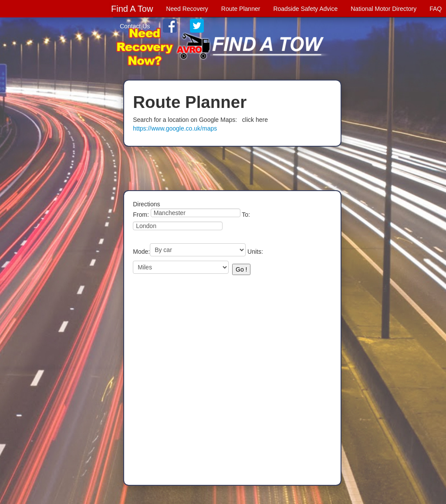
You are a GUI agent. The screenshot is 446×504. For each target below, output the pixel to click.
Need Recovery (187, 9)
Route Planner (241, 9)
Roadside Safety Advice (305, 9)
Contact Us (135, 26)
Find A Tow (132, 9)
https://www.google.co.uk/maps (175, 128)
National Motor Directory (383, 9)
